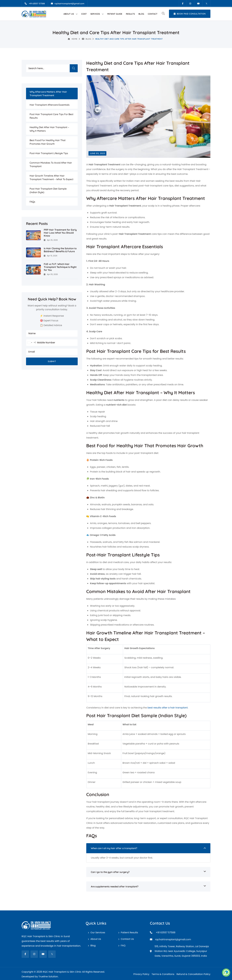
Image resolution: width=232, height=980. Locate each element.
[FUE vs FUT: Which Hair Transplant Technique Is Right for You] (33, 269)
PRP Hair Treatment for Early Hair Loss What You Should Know (60, 233)
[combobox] (31, 343)
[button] (163, 14)
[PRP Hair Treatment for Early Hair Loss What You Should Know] (33, 235)
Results (130, 14)
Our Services (98, 932)
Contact (153, 14)
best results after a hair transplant (168, 708)
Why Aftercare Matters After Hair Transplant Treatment (48, 94)
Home (73, 39)
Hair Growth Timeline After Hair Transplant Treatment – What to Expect (51, 177)
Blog (141, 14)
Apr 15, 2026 (51, 256)
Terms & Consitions (163, 974)
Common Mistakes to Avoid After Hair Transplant (51, 164)
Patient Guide (115, 14)
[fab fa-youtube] (43, 954)
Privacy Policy (141, 974)
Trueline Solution (48, 977)
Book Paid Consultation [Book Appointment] (190, 14)
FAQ (123, 946)
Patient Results (129, 932)
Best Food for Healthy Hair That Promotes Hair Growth (48, 142)
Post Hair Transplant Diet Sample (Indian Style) (48, 190)
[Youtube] (198, 4)
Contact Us (127, 939)
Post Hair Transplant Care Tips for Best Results (51, 116)
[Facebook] (183, 4)
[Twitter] (206, 4)
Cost (84, 14)
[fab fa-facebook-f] (25, 954)
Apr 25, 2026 (51, 240)
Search (74, 68)
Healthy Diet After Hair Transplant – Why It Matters (49, 129)
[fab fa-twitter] (52, 954)
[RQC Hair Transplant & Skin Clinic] (34, 14)
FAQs (32, 202)
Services (95, 14)
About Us (69, 14)
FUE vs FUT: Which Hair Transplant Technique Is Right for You (60, 267)
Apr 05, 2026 (51, 274)
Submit (52, 361)
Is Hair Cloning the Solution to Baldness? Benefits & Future (60, 250)
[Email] (68, 4)
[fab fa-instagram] (34, 954)
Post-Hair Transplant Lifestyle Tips (49, 153)
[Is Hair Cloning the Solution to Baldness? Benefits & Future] (33, 252)
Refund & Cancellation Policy (193, 974)
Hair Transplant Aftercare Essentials (50, 105)
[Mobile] (35, 4)
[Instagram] (190, 4)
